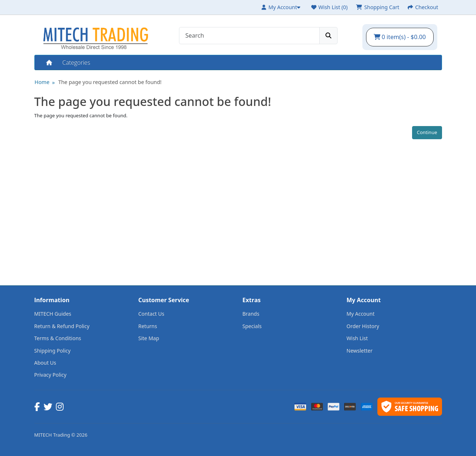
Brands (251, 314)
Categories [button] (76, 62)
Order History (363, 326)
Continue (427, 132)
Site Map (149, 338)
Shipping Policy (53, 351)
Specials (252, 326)
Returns (148, 326)
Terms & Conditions (58, 338)
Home (49, 62)
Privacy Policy (50, 375)
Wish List (357, 338)
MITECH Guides (53, 314)
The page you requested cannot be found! (110, 82)
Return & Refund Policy (62, 326)
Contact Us (151, 314)
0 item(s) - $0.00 (400, 37)
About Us (45, 363)
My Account (361, 314)
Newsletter (360, 351)
